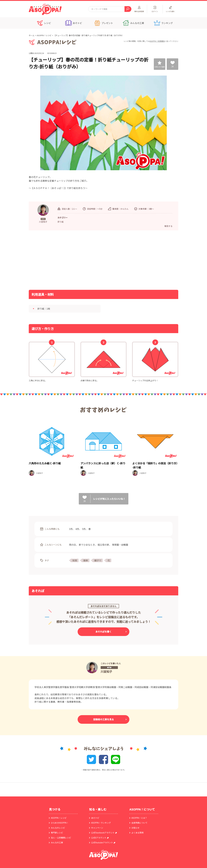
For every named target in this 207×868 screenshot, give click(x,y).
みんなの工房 (57, 842)
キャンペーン (97, 828)
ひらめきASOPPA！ (60, 823)
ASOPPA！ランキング (101, 823)
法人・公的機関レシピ (61, 838)
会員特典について (139, 823)
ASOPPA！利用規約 (157, 41)
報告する (168, 226)
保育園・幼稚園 (120, 545)
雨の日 (72, 545)
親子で (98, 560)
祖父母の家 (103, 545)
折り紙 (61, 222)
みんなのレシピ (58, 828)
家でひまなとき (87, 545)
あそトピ (95, 818)
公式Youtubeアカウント (102, 842)
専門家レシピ (57, 833)
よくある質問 (137, 833)
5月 (84, 529)
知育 (75, 560)
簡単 (86, 560)
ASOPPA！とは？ (139, 818)
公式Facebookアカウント (103, 833)
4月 (77, 529)
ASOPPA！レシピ (44, 35)
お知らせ (135, 828)
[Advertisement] (74, 260)
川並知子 (106, 671)
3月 (71, 529)
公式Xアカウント (99, 838)
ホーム (32, 35)
